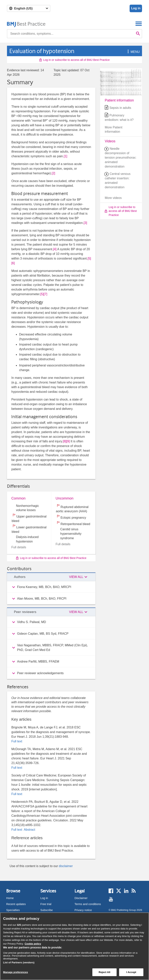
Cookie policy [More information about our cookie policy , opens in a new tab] (33, 944)
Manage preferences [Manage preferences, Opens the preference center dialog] (16, 972)
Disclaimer (81, 898)
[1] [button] (66, 156)
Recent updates (16, 904)
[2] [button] (54, 173)
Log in (136, 8)
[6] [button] (13, 263)
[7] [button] (46, 294)
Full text (17, 741)
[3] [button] (85, 223)
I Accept (131, 972)
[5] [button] (89, 258)
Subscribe (47, 910)
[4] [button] (55, 249)
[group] (51, 587)
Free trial (46, 904)
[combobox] (71, 34)
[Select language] (29, 8)
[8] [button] (65, 441)
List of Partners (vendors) (19, 962)
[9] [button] (68, 441)
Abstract (29, 830)
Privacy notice (83, 910)
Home (10, 898)
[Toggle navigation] (139, 24)
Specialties (13, 910)
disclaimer (66, 866)
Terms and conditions (88, 904)
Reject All (104, 972)
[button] (127, 52)
